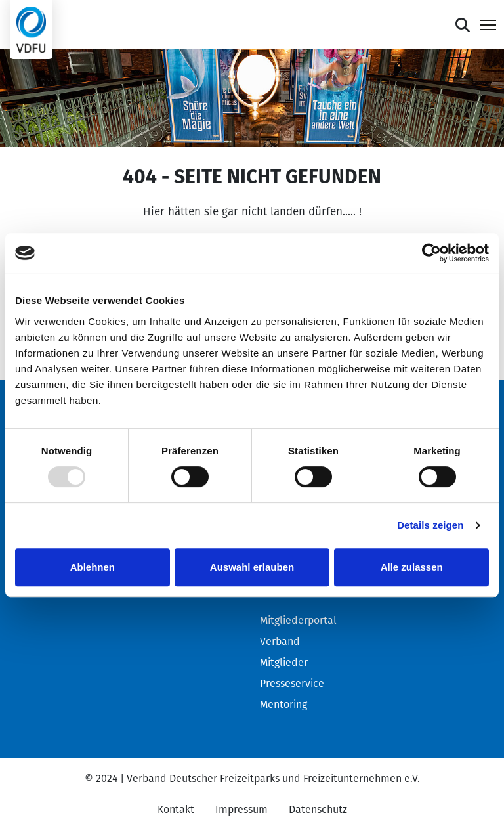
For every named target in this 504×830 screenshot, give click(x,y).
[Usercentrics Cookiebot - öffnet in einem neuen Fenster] (431, 253)
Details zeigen (430, 525)
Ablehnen (93, 567)
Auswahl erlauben (252, 567)
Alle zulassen (412, 567)
